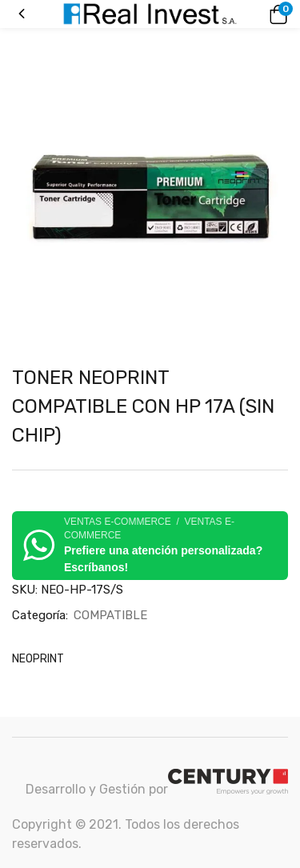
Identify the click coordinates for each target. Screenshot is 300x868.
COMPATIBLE (110, 615)
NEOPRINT (38, 659)
